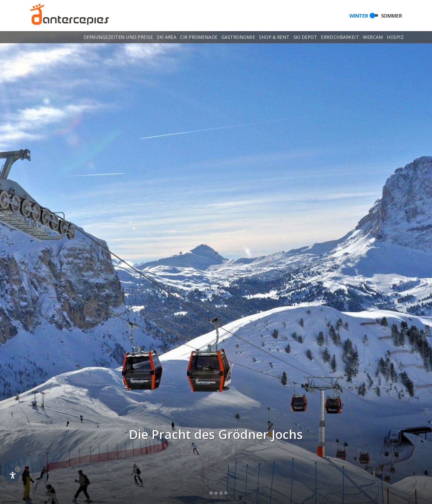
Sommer (391, 15)
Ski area (167, 38)
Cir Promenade (199, 38)
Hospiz (395, 38)
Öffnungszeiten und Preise (118, 38)
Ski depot (305, 38)
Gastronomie (238, 38)
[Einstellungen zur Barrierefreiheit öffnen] (12, 475)
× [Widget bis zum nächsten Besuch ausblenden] (18, 469)
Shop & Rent (274, 38)
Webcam (373, 38)
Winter (359, 15)
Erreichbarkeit (340, 38)
